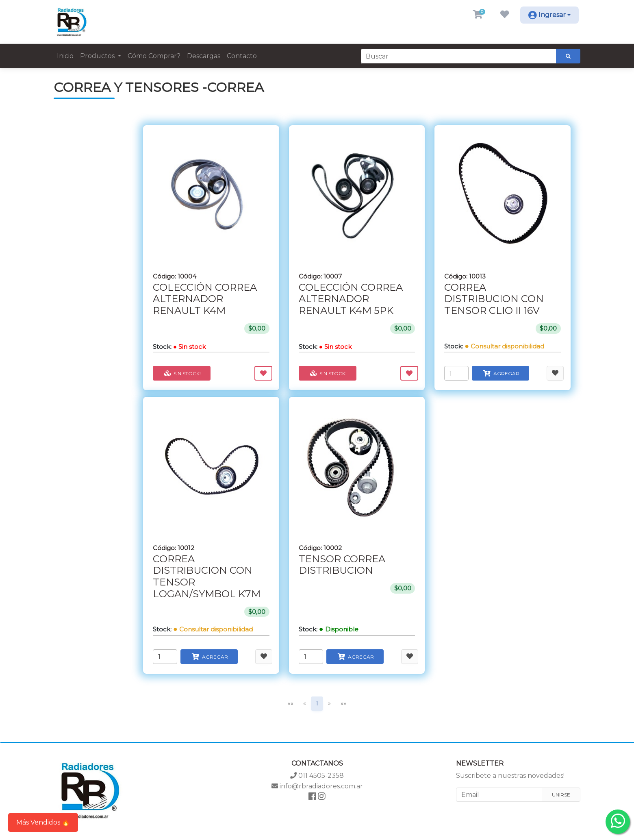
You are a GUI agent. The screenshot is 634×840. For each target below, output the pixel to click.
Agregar (500, 373)
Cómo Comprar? (154, 56)
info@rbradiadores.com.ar (317, 786)
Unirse (561, 795)
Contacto (242, 56)
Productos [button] (98, 56)
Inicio (65, 56)
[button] (478, 15)
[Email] (499, 795)
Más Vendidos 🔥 (43, 822)
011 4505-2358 (317, 776)
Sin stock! (182, 373)
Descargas (204, 56)
